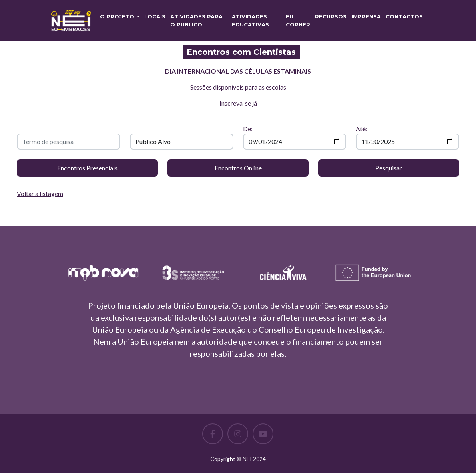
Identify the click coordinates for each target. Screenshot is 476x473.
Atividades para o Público (196, 20)
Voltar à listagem (40, 193)
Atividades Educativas (250, 20)
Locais (155, 16)
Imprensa (366, 16)
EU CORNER (298, 20)
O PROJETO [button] (118, 16)
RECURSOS (331, 16)
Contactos (404, 16)
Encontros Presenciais (87, 168)
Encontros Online (238, 168)
